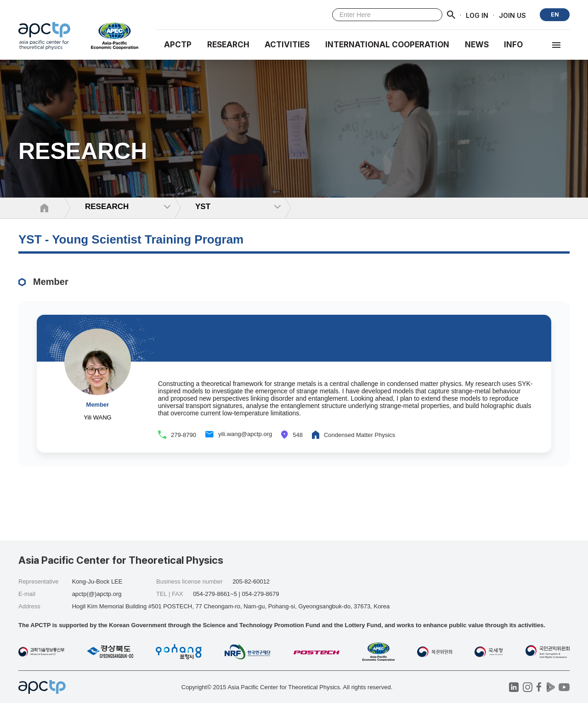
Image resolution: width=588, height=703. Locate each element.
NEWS (477, 45)
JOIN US (512, 15)
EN (555, 14)
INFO (513, 45)
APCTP (178, 45)
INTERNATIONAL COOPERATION (387, 45)
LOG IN (477, 15)
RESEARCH (228, 45)
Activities (287, 45)
